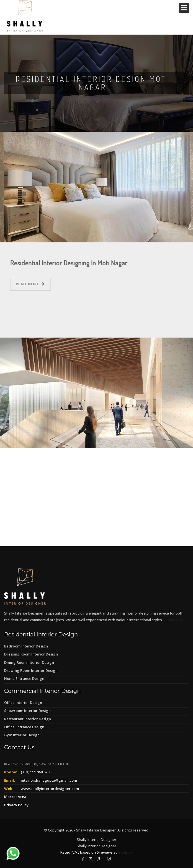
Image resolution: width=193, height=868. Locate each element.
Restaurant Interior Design (28, 719)
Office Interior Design (23, 703)
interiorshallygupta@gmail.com (49, 780)
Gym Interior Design (22, 735)
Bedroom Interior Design (26, 646)
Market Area (15, 797)
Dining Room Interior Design (29, 662)
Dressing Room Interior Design (31, 654)
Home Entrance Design (24, 678)
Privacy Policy (16, 805)
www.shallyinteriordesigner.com (50, 789)
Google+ (125, 852)
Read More (33, 284)
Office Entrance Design (24, 727)
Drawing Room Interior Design (31, 670)
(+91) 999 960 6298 (36, 772)
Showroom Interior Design (27, 711)
